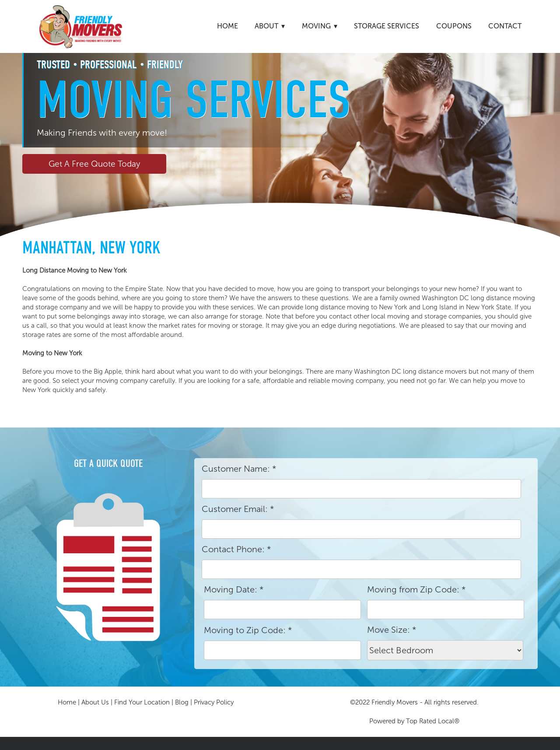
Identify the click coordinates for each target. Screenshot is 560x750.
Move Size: (392, 630)
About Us (95, 702)
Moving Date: (234, 589)
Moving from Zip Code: (416, 589)
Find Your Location (142, 702)
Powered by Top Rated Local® (414, 721)
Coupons (454, 26)
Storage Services (387, 26)
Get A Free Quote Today (94, 164)
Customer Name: (239, 469)
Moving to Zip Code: (248, 630)
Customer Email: (238, 509)
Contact (505, 26)
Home (227, 26)
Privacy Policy (214, 702)
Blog (182, 702)
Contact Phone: (236, 549)
